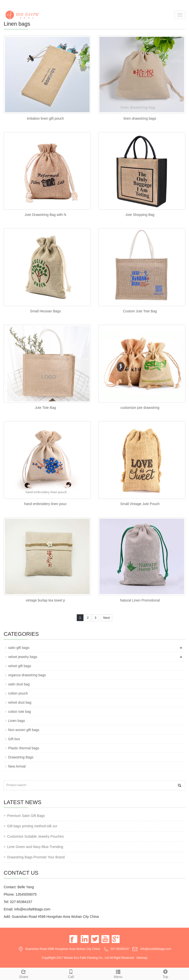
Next (106, 618)
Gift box (14, 739)
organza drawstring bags (27, 675)
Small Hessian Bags (45, 311)
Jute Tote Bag (45, 408)
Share (24, 973)
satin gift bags (19, 648)
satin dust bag (19, 684)
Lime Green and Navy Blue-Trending (35, 847)
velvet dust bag (20, 702)
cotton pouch (18, 693)
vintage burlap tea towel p (46, 600)
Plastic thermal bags (24, 748)
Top (165, 973)
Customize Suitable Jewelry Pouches (35, 836)
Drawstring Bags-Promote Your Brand (36, 857)
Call (71, 973)
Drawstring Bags (21, 757)
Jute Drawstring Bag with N (45, 215)
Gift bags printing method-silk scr (32, 826)
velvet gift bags (20, 666)
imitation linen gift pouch (45, 118)
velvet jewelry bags (23, 657)
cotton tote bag (20, 712)
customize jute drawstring (140, 408)
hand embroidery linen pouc (45, 504)
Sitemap (142, 958)
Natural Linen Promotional (140, 600)
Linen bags (17, 721)
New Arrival (17, 766)
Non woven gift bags (24, 730)
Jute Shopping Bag (140, 215)
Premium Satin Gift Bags (26, 816)
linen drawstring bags (140, 118)
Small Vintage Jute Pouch (140, 504)
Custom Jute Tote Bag (140, 311)
